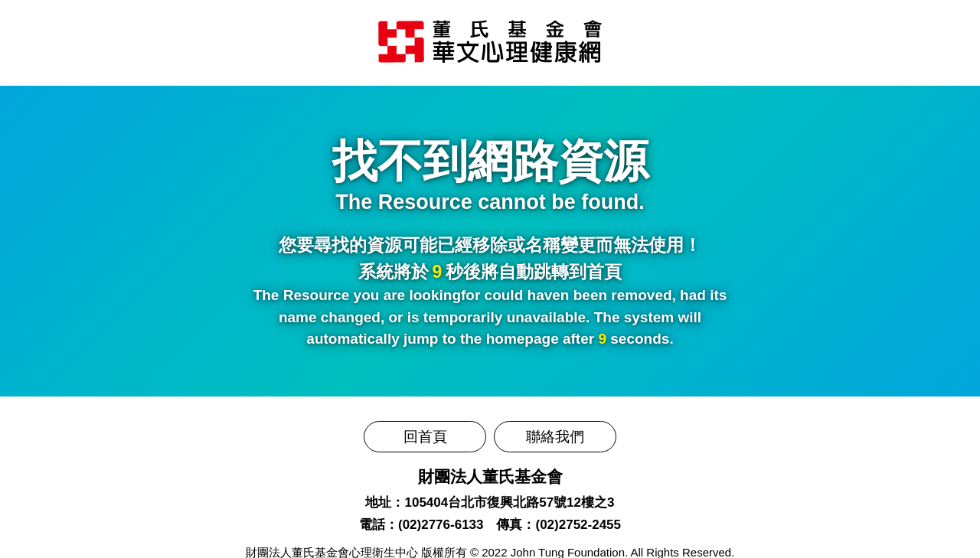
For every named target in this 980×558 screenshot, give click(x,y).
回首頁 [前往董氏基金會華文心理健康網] (425, 437)
